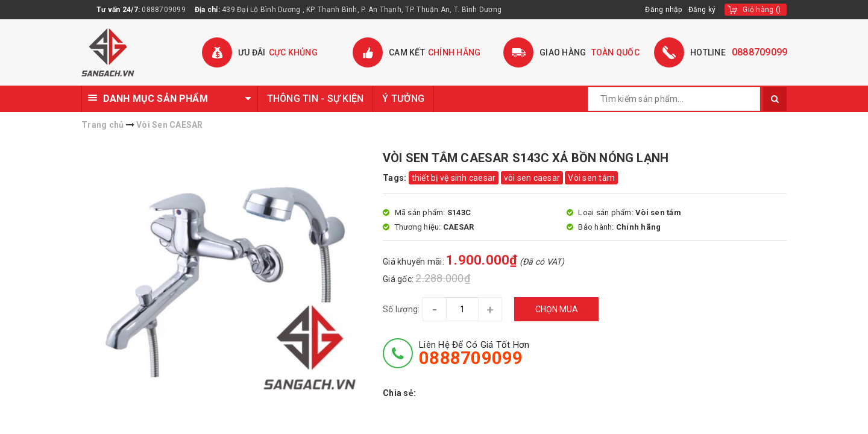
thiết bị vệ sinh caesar (454, 178)
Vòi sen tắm (591, 178)
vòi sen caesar (532, 178)
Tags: (396, 178)
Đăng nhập (663, 10)
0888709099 (164, 10)
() (762, 10)
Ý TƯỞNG (403, 99)
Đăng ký (702, 10)
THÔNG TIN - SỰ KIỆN (316, 99)
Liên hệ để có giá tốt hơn (474, 353)
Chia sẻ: (399, 393)
